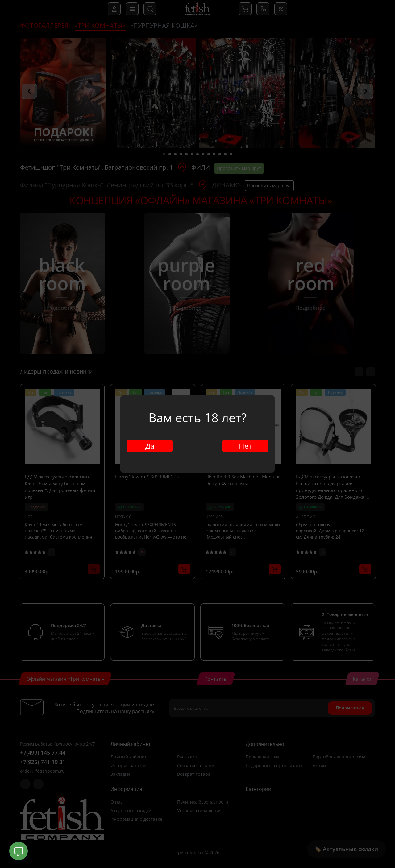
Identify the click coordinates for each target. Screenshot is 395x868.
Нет (245, 446)
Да (150, 446)
